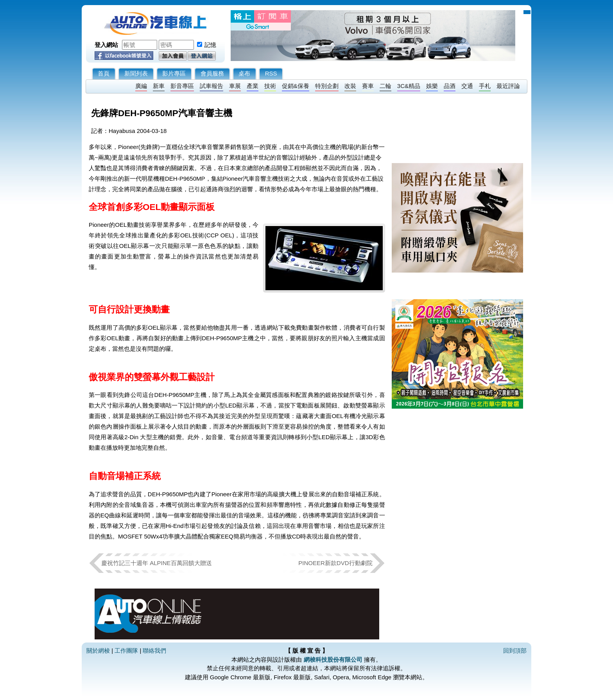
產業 (253, 86)
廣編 (141, 86)
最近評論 (508, 86)
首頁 (104, 73)
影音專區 (182, 86)
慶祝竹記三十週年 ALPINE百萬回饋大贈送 (157, 563)
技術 (270, 86)
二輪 (385, 86)
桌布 (244, 73)
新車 (159, 86)
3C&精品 (409, 86)
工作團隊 (126, 651)
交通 (467, 86)
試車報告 (212, 86)
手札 (485, 86)
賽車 (368, 86)
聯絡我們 (154, 651)
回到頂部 (515, 651)
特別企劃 (327, 86)
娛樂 (432, 86)
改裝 (350, 86)
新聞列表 (136, 73)
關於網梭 (98, 651)
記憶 (210, 45)
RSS (271, 73)
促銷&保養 (296, 86)
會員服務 (212, 73)
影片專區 (174, 73)
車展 (235, 86)
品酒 (450, 86)
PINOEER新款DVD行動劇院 (335, 563)
